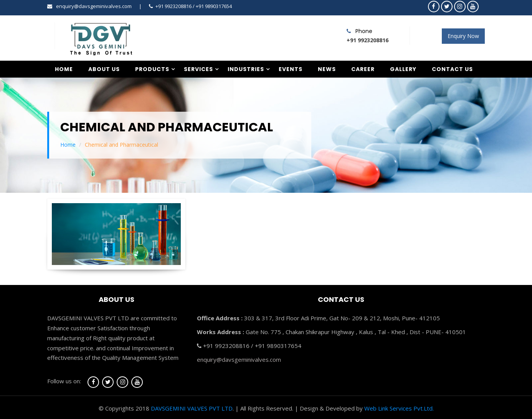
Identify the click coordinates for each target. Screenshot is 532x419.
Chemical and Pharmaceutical (121, 145)
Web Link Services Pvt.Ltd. (399, 408)
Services (198, 69)
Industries (246, 69)
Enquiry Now (463, 36)
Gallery (403, 69)
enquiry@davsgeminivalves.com (94, 6)
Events (291, 69)
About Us (104, 69)
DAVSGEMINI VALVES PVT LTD (192, 408)
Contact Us (452, 69)
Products (152, 69)
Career (363, 69)
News (327, 69)
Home (64, 69)
